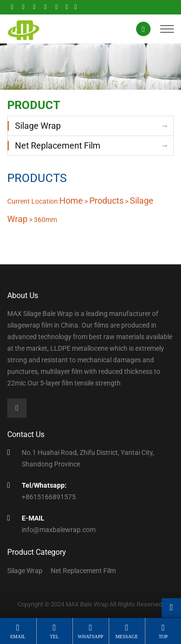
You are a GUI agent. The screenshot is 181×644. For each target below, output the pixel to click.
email (18, 637)
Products (106, 200)
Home (71, 200)
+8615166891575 (49, 497)
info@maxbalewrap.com (59, 530)
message (127, 637)
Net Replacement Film (58, 145)
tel (54, 637)
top (163, 637)
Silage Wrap (38, 126)
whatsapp (90, 637)
